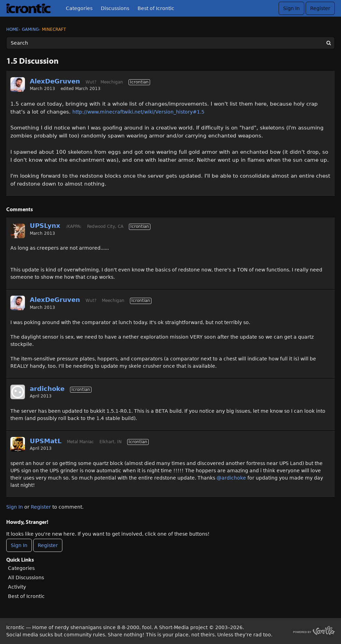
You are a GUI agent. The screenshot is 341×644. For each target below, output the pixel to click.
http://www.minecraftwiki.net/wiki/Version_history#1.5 (138, 112)
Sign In (291, 8)
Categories (79, 8)
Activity (17, 587)
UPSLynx (45, 226)
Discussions (115, 8)
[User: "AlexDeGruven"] (18, 84)
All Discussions (26, 578)
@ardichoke (231, 478)
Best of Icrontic (156, 8)
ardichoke (47, 389)
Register (320, 8)
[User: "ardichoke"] (18, 392)
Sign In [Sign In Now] (19, 545)
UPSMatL (46, 441)
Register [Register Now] (48, 545)
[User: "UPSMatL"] (18, 444)
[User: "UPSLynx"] (18, 231)
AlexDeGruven (55, 81)
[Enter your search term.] (170, 43)
